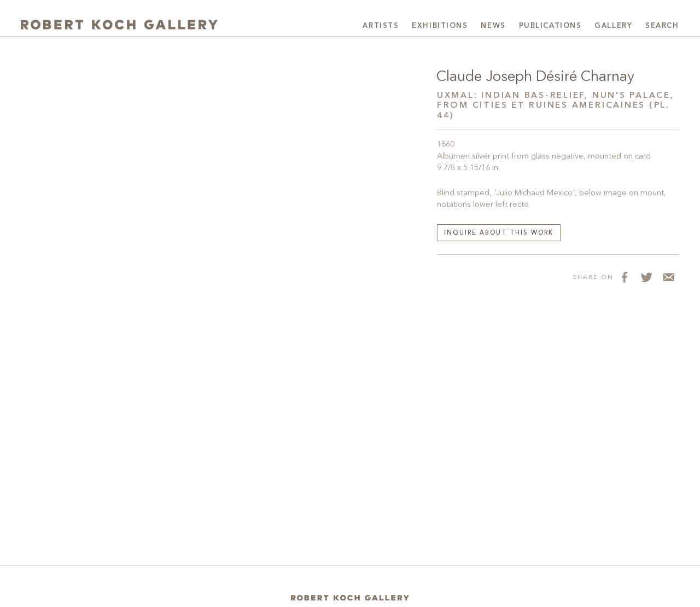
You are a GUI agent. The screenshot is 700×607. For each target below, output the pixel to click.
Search (662, 26)
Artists (381, 26)
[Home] (350, 598)
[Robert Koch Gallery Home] (119, 25)
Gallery (613, 26)
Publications (550, 26)
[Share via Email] (668, 277)
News (493, 26)
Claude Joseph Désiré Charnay (535, 77)
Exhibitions (440, 26)
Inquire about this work (499, 233)
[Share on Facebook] (625, 277)
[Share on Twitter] (646, 277)
